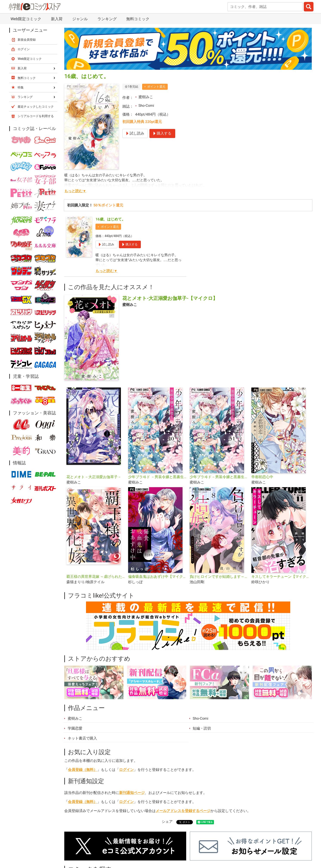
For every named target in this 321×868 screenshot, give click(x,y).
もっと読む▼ (75, 191)
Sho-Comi (146, 105)
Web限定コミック (26, 19)
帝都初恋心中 (262, 477)
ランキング (107, 19)
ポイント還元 (156, 87)
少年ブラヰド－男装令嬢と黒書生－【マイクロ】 (219, 477)
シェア (167, 821)
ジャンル (80, 19)
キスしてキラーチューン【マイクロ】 (280, 577)
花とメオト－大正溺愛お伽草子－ (94, 477)
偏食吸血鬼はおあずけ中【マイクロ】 (157, 577)
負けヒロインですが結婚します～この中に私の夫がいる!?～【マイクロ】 (219, 577)
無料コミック (138, 19)
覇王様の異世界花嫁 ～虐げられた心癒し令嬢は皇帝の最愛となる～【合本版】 (96, 577)
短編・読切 (202, 728)
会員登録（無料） (83, 770)
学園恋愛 (75, 728)
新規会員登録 (27, 40)
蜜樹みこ (146, 97)
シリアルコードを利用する (36, 116)
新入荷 (57, 19)
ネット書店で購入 (82, 738)
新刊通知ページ (132, 793)
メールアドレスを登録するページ (183, 811)
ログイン (126, 770)
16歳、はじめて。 (110, 219)
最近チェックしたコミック (36, 107)
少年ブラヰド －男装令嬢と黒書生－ (157, 477)
